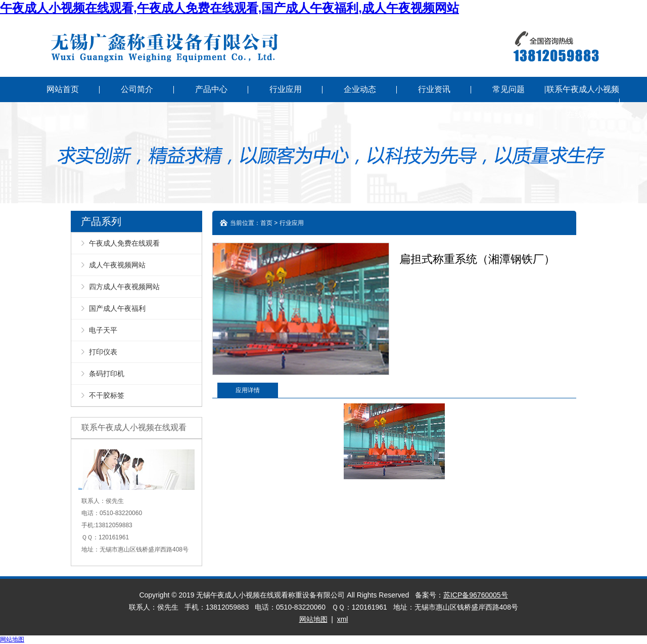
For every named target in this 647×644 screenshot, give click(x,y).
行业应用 (286, 89)
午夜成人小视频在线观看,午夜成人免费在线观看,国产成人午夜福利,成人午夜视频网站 (229, 8)
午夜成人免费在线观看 (124, 243)
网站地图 (313, 619)
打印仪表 (103, 352)
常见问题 (509, 89)
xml (343, 619)
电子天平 (103, 330)
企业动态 (360, 89)
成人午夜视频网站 (117, 265)
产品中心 (211, 89)
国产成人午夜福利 (117, 308)
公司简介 (137, 89)
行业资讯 (434, 89)
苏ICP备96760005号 (476, 595)
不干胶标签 (107, 395)
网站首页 (63, 89)
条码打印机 (107, 374)
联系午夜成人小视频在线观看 (583, 102)
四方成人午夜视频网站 (124, 287)
